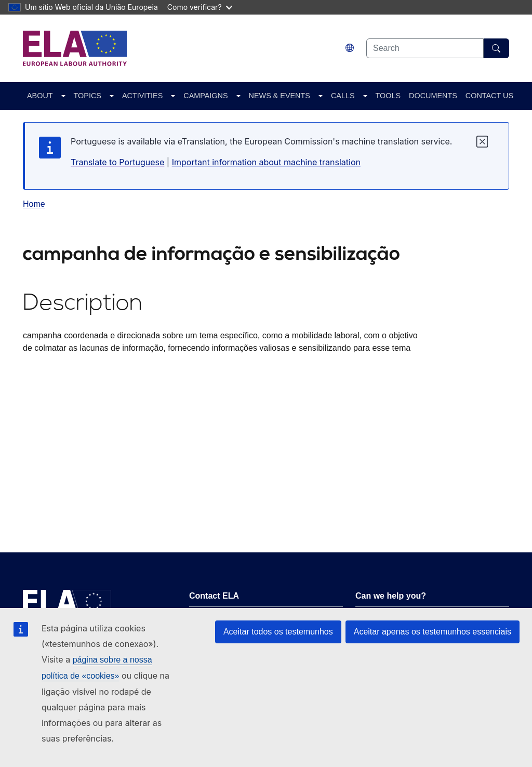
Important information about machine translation (266, 162)
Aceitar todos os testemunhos (278, 632)
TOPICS (88, 96)
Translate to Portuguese (117, 162)
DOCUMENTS (433, 96)
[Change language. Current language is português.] (350, 48)
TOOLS (388, 96)
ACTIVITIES (142, 96)
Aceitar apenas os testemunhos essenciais (433, 632)
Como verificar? (200, 7)
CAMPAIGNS (205, 96)
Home (34, 204)
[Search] (496, 48)
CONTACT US (489, 96)
